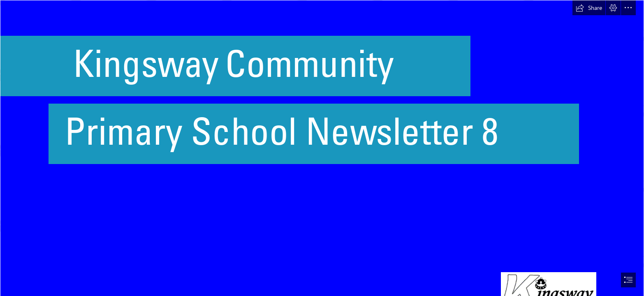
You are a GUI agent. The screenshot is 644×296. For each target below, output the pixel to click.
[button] (589, 8)
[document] (322, 148)
